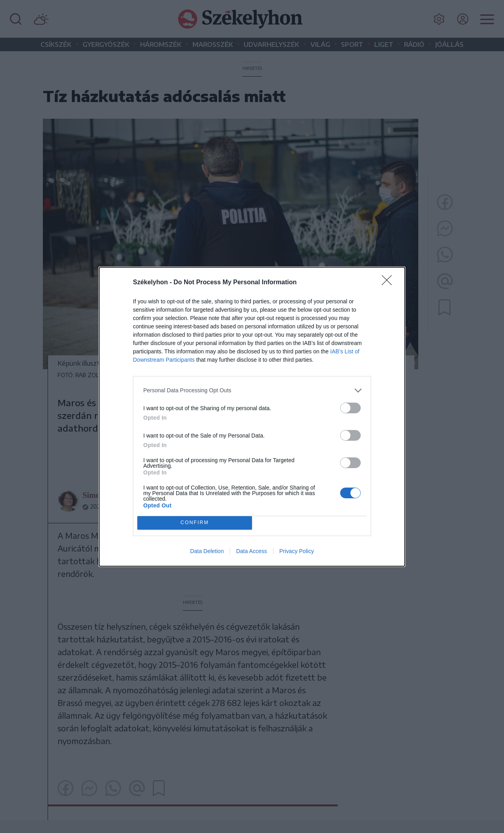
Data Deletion (207, 551)
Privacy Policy (297, 551)
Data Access (252, 551)
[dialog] (252, 417)
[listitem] (252, 390)
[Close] (389, 283)
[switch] (350, 408)
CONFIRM (195, 523)
